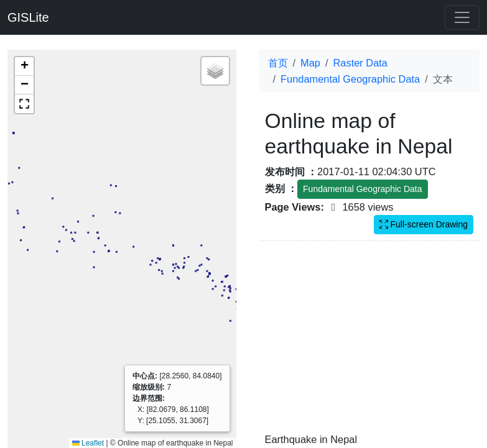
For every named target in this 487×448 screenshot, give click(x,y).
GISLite (28, 17)
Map (310, 63)
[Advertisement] (369, 344)
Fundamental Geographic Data (350, 79)
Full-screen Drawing (424, 224)
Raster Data (360, 63)
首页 (278, 63)
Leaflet (88, 443)
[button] (24, 66)
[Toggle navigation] (462, 17)
